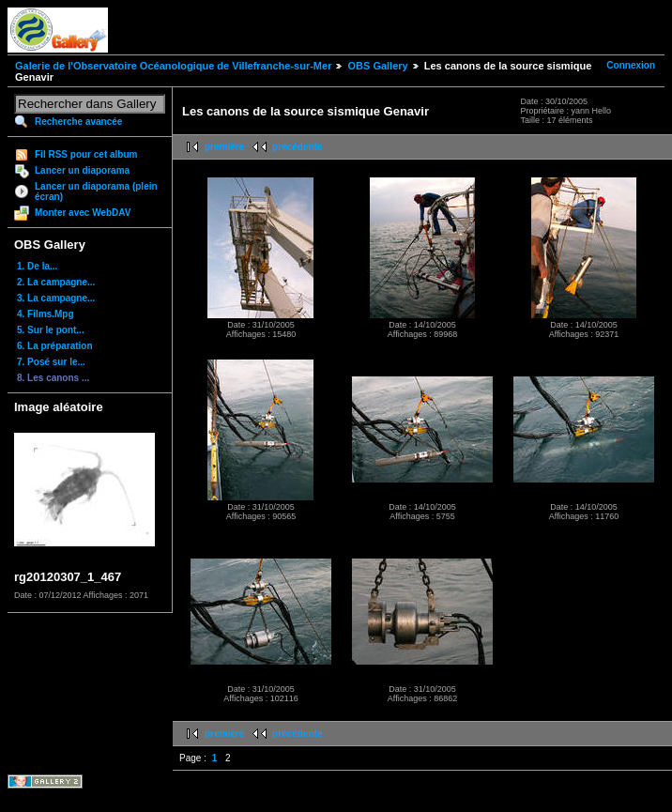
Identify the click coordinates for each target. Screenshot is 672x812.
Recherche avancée (78, 122)
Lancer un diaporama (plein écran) (96, 192)
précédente (297, 147)
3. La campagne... (56, 298)
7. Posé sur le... (51, 362)
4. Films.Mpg (46, 314)
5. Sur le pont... (51, 330)
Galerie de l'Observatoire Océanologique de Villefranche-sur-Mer (173, 66)
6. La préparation (55, 346)
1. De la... (37, 266)
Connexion (631, 65)
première (224, 147)
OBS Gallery (377, 66)
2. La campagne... (56, 282)
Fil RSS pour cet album (86, 154)
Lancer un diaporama (82, 170)
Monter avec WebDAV (83, 213)
